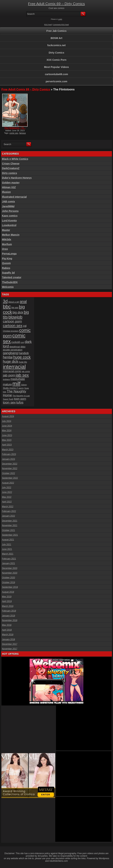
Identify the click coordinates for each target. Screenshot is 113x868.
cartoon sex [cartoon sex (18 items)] (13, 325)
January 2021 (9, 563)
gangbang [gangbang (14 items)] (10, 353)
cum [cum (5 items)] (22, 342)
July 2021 (7, 545)
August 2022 (8, 483)
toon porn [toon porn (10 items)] (20, 399)
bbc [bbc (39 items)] (7, 307)
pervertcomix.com (57, 81)
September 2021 (10, 535)
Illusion (6, 192)
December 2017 (10, 644)
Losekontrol (9, 225)
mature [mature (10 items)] (7, 384)
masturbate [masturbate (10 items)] (18, 379)
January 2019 (9, 616)
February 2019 (9, 611)
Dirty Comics (56, 53)
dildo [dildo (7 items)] (23, 347)
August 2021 (8, 540)
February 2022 (9, 511)
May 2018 (7, 625)
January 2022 (9, 516)
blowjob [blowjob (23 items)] (15, 317)
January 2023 (9, 459)
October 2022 (9, 473)
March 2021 (8, 554)
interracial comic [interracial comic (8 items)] (12, 371)
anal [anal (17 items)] (23, 301)
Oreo (5, 249)
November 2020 (10, 573)
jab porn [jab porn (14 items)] (9, 375)
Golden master (11, 183)
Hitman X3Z (9, 187)
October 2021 (9, 530)
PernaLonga (9, 254)
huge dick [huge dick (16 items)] (10, 362)
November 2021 (10, 526)
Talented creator (12, 277)
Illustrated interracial (14, 197)
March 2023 (8, 450)
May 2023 (7, 440)
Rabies (6, 268)
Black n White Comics (15, 159)
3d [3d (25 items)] (5, 301)
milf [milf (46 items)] (16, 384)
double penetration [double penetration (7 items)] (13, 350)
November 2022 (10, 469)
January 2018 (9, 639)
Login (60, 19)
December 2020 (10, 568)
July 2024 (7, 421)
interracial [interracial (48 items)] (14, 367)
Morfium (7, 244)
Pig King (7, 259)
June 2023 (7, 435)
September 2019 (10, 587)
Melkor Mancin (11, 235)
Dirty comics (10, 173)
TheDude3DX (10, 282)
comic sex (14, 133)
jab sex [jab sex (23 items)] (22, 375)
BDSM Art (57, 38)
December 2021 (10, 521)
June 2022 (7, 492)
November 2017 (10, 649)
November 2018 (10, 620)
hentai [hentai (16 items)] (8, 357)
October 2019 (9, 583)
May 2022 (7, 497)
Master (6, 230)
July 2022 (7, 488)
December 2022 (10, 464)
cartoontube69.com (56, 74)
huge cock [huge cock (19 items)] (22, 357)
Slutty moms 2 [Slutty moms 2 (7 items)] (10, 388)
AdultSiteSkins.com (59, 861)
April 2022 (7, 502)
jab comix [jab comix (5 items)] (26, 371)
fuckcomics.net (56, 45)
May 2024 (7, 431)
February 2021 (9, 559)
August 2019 (8, 592)
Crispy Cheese (11, 164)
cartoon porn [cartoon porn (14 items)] (12, 321)
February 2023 (9, 454)
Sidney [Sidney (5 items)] (24, 385)
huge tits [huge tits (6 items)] (23, 362)
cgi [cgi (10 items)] (25, 326)
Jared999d (8, 206)
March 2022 (8, 507)
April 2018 (7, 630)
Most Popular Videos (56, 67)
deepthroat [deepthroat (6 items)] (15, 347)
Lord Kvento (9, 221)
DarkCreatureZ (11, 168)
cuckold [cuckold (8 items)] (16, 342)
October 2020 (9, 578)
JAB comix (8, 202)
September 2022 (10, 478)
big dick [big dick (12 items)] (18, 312)
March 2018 (8, 635)
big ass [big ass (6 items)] (15, 308)
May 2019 (7, 597)
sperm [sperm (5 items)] (21, 388)
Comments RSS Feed (61, 25)
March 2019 (8, 606)
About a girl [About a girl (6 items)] (14, 302)
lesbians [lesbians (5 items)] (6, 379)
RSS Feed (48, 25)
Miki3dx (7, 239)
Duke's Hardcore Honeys (17, 178)
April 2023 (7, 445)
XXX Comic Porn (56, 60)
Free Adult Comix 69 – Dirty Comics (57, 4)
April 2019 (7, 601)
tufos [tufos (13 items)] (20, 402)
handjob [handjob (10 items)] (24, 353)
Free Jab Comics (56, 31)
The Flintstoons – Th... (15, 128)
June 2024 (7, 426)
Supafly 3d (8, 273)
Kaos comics (10, 216)
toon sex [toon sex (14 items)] (9, 402)
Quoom (6, 263)
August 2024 (8, 416)
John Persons (10, 211)
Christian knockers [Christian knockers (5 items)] (11, 331)
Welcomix (8, 287)
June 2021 (7, 549)
